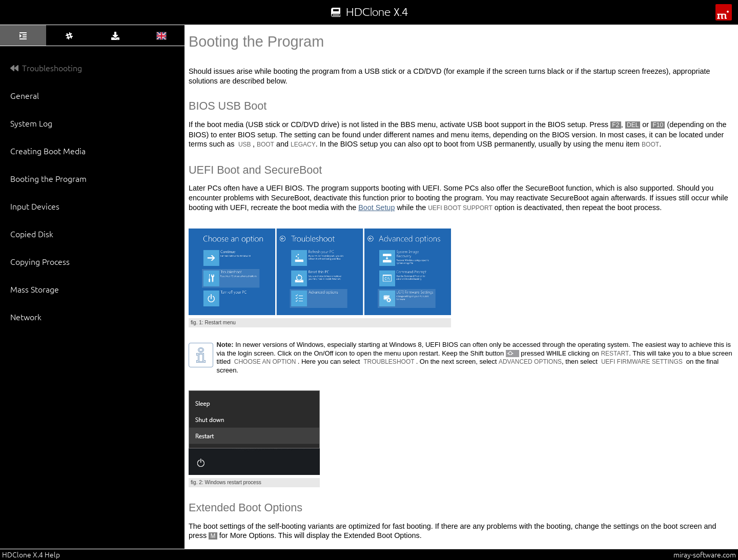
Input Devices (35, 206)
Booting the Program (48, 178)
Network (26, 317)
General (25, 95)
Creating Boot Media (48, 151)
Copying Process (40, 261)
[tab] (23, 35)
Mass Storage (35, 289)
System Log (31, 123)
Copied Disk (32, 234)
